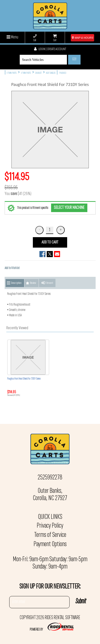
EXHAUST (38, 73)
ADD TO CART (50, 242)
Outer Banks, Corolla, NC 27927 (50, 495)
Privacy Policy (50, 526)
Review (33, 283)
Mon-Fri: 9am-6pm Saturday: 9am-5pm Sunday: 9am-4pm (50, 563)
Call (35, 38)
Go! (74, 59)
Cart (55, 38)
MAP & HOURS (83, 38)
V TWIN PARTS (12, 73)
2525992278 (50, 478)
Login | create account (50, 49)
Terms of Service (50, 535)
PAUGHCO (63, 73)
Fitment (47, 283)
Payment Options (50, 544)
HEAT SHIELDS (51, 73)
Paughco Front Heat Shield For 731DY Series (24, 379)
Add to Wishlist (12, 268)
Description (16, 283)
